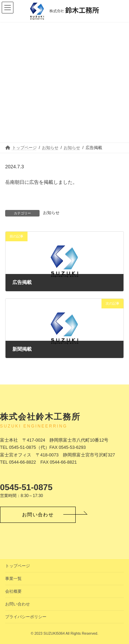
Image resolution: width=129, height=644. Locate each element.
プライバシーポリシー (26, 617)
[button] (38, 515)
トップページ (18, 566)
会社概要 (13, 591)
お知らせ (51, 213)
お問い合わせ (18, 604)
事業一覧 (13, 579)
